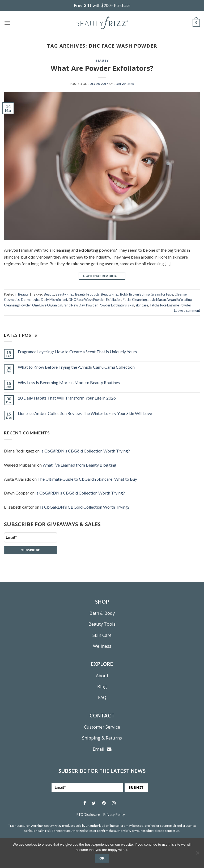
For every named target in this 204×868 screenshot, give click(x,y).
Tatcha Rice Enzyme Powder (170, 305)
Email (102, 749)
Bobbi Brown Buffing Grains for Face (147, 294)
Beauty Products (87, 294)
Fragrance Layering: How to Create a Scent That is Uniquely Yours (77, 352)
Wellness (102, 646)
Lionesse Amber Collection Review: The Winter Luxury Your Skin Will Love (85, 413)
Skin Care (102, 635)
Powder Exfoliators (113, 305)
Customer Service (102, 727)
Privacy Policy (114, 815)
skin (131, 305)
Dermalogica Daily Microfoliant (44, 300)
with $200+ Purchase (102, 5)
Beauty (102, 61)
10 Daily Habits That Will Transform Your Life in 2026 (67, 398)
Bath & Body (102, 613)
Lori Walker (124, 84)
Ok (102, 858)
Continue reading (102, 276)
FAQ (102, 697)
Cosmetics (12, 300)
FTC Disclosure (88, 815)
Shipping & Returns (102, 738)
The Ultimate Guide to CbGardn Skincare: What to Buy (87, 479)
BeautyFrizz (110, 294)
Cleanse (181, 294)
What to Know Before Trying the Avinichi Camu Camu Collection (76, 367)
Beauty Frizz (65, 294)
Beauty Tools (102, 624)
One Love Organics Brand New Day (58, 305)
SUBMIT (136, 788)
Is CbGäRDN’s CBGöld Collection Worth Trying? (85, 451)
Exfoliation (114, 300)
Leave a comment (187, 310)
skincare (142, 305)
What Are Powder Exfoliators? (102, 68)
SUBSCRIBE (31, 550)
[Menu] (7, 23)
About (102, 676)
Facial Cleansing (135, 300)
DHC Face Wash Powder (87, 300)
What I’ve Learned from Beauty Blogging (79, 465)
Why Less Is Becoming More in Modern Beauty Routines (69, 382)
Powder (92, 305)
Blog (102, 686)
